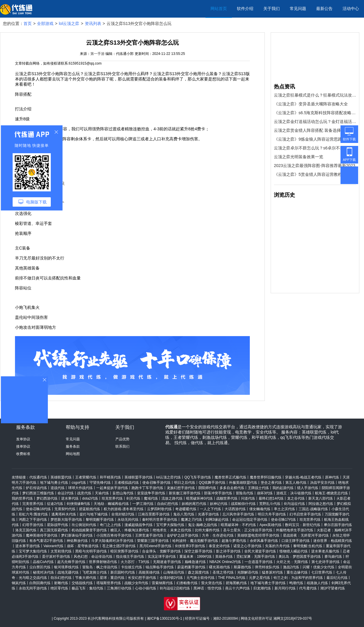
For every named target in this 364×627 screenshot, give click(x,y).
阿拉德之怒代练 (321, 504)
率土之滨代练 (284, 509)
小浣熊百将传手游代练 (114, 535)
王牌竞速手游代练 (149, 535)
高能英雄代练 (149, 572)
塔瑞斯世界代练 (109, 583)
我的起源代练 (283, 488)
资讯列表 (93, 23)
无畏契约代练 (65, 509)
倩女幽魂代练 (260, 509)
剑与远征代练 (294, 504)
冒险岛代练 (245, 493)
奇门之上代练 (110, 525)
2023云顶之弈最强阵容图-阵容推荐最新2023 (315, 166)
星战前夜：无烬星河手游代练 (306, 535)
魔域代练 (151, 498)
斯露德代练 (242, 567)
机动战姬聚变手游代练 (89, 530)
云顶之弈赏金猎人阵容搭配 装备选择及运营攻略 (315, 130)
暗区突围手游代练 (124, 551)
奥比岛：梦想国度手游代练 (300, 557)
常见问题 (298, 9)
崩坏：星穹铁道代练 (83, 546)
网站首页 (219, 9)
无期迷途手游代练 (167, 562)
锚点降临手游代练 (160, 567)
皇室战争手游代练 (151, 493)
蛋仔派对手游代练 (56, 557)
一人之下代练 (210, 509)
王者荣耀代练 (86, 477)
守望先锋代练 (100, 483)
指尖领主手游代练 (130, 557)
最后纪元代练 (337, 578)
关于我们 (272, 9)
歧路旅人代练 (317, 583)
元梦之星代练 (259, 578)
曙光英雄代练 (220, 567)
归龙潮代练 (262, 588)
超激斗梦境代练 (234, 541)
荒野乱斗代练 (270, 504)
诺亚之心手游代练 (247, 546)
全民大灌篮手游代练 (260, 551)
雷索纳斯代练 (162, 583)
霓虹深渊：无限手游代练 (256, 557)
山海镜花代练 (174, 572)
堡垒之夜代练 (271, 483)
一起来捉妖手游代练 (112, 488)
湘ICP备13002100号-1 (164, 618)
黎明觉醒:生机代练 (308, 546)
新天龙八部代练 (321, 498)
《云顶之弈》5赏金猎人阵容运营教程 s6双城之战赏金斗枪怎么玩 (315, 174)
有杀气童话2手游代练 (46, 541)
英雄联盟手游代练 (139, 477)
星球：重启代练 (112, 578)
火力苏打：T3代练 (135, 562)
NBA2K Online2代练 (225, 562)
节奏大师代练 (86, 578)
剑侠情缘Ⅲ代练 (78, 504)
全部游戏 (45, 23)
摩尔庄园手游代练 (338, 525)
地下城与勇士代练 (54, 483)
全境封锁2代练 (123, 514)
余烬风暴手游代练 (264, 541)
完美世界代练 (33, 504)
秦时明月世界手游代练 (160, 520)
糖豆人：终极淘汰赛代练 (130, 530)
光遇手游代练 (208, 514)
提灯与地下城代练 (94, 514)
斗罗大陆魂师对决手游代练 (112, 541)
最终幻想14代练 (271, 498)
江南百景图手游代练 (154, 514)
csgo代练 (79, 483)
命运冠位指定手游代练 (250, 520)
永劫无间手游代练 (33, 588)
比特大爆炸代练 (207, 530)
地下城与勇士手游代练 (268, 583)
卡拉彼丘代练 (132, 567)
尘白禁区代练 (40, 567)
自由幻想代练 (168, 504)
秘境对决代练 (43, 572)
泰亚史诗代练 (219, 546)
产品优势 (122, 439)
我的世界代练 (22, 498)
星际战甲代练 (58, 525)
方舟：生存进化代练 (218, 535)
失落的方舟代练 (277, 546)
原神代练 (332, 477)
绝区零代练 (59, 588)
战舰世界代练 (227, 498)
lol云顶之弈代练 (168, 477)
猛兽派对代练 (272, 572)
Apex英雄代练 (271, 525)
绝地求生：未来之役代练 (172, 530)
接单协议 (23, 446)
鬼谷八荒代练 (184, 514)
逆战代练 (58, 488)
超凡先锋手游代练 (71, 562)
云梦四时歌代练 (159, 509)
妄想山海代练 (123, 493)
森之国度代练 (198, 572)
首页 (28, 23)
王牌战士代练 (258, 488)
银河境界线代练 (66, 567)
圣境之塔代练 (223, 572)
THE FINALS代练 (232, 578)
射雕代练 (61, 583)
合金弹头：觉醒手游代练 (161, 551)
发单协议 (23, 439)
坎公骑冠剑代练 (84, 525)
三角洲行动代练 (119, 588)
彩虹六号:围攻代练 (33, 514)
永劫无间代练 (128, 520)
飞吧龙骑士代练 (95, 572)
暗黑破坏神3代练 (199, 498)
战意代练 (84, 493)
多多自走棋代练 (232, 488)
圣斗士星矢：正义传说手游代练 (248, 530)
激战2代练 (291, 567)
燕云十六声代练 (237, 588)
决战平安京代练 (322, 483)
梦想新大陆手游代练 (66, 520)
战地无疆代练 (68, 572)
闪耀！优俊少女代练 (318, 567)
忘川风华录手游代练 (238, 514)
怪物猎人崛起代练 (294, 551)
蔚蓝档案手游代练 (191, 567)
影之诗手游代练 (228, 551)
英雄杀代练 (224, 557)
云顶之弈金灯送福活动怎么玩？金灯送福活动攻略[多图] (315, 122)
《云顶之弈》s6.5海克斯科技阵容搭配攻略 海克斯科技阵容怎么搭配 (315, 113)
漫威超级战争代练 (139, 525)
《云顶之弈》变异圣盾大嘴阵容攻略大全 (311, 104)
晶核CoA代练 (43, 562)
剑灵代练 (133, 498)
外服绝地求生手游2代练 (295, 530)
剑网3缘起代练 (217, 520)
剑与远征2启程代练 (175, 588)
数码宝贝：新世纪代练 (303, 525)
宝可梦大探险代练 (170, 525)
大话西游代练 (235, 509)
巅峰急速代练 (195, 562)
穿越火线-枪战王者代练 (303, 477)
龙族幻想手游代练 (181, 488)
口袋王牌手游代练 (296, 541)
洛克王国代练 (26, 530)
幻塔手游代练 (33, 525)
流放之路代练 (172, 498)
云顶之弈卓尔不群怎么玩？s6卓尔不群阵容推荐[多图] (315, 148)
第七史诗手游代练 (326, 562)
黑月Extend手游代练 (155, 546)
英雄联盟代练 (61, 477)
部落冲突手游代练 (218, 493)
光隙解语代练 (248, 572)
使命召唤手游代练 (156, 483)
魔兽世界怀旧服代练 (266, 477)
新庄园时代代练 (123, 572)
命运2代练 (66, 493)
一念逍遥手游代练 (259, 562)
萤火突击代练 (212, 583)
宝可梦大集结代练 (33, 551)
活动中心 (351, 9)
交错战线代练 (82, 583)
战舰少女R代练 (136, 583)
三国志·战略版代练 (313, 509)
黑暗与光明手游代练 (91, 551)
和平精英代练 (110, 477)
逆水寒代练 (70, 498)
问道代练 (248, 498)
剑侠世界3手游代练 (190, 546)
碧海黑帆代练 (236, 583)
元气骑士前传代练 (200, 578)
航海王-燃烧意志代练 (331, 493)
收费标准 (23, 454)
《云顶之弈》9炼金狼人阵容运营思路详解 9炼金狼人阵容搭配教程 (315, 139)
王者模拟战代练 (127, 483)
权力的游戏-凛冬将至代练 (124, 509)
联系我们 (122, 446)
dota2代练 (90, 498)
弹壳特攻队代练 (267, 567)
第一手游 (97, 54)
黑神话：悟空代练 (208, 588)
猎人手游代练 (308, 488)
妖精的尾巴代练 (194, 504)
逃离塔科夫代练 (64, 514)
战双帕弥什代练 (243, 504)
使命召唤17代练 (283, 520)
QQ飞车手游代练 (198, 477)
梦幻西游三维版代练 (38, 493)
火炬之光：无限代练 (292, 562)
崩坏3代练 (265, 493)
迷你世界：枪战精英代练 (333, 541)
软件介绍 (245, 9)
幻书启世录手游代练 (305, 514)
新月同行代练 (285, 588)
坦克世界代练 (112, 498)
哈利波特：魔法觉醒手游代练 (195, 541)
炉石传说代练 (36, 488)
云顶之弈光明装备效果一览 (299, 157)
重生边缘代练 (297, 572)
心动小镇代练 (146, 588)
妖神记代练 (219, 504)
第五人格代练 (296, 483)
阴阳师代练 (207, 488)
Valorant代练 (53, 546)
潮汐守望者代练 (333, 588)
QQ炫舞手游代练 (212, 483)
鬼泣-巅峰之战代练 (203, 525)
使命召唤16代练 (38, 509)
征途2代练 (55, 504)
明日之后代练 (185, 483)
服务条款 (73, 446)
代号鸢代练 (308, 588)
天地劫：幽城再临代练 (111, 504)
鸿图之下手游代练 (33, 520)
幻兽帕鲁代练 (187, 583)
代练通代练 (38, 477)
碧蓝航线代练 (90, 509)
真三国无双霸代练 (54, 530)
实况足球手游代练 (162, 557)
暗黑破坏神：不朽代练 (238, 525)
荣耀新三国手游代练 (153, 541)
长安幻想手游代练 (142, 578)
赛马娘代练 (333, 557)
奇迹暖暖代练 (186, 509)
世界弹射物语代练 (103, 562)
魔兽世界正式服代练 (230, 477)
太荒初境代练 (61, 551)
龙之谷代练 (296, 498)
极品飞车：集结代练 (87, 588)
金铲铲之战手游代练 (183, 535)
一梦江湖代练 (143, 504)
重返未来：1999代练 (196, 557)
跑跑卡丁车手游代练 (147, 488)
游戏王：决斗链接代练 (294, 493)
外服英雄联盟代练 (243, 483)
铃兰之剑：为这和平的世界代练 (298, 578)
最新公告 (324, 9)
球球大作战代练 (80, 488)
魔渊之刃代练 (191, 520)
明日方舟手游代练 (272, 514)
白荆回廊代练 (40, 583)
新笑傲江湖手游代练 (185, 493)
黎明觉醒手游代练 (100, 520)
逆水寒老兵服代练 (325, 551)
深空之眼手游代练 (198, 551)
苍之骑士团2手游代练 (119, 546)
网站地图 (73, 454)
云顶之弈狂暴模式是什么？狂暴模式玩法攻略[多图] (315, 95)
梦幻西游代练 (47, 498)
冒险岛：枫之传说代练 (100, 567)
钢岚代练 (19, 583)
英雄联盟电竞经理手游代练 (258, 535)
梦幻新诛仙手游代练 (77, 535)
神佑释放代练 (77, 541)
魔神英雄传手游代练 (42, 535)
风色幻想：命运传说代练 (93, 557)
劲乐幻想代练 (61, 578)
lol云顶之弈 (69, 23)
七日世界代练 (322, 572)
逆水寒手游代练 (28, 546)
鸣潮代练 (296, 583)
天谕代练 (102, 493)
